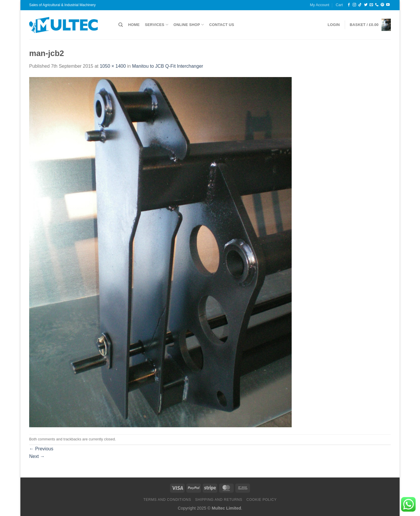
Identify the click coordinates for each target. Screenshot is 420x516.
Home (134, 25)
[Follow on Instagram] (354, 5)
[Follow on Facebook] (349, 5)
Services (157, 25)
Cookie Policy (262, 500)
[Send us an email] (371, 5)
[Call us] (377, 5)
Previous (41, 449)
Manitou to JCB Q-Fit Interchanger (168, 66)
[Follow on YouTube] (388, 5)
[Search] (121, 25)
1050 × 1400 (113, 66)
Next (37, 456)
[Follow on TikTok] (360, 5)
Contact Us (222, 25)
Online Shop (189, 25)
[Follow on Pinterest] (382, 5)
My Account (320, 5)
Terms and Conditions (167, 500)
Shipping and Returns (219, 500)
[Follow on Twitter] (366, 5)
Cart (339, 5)
